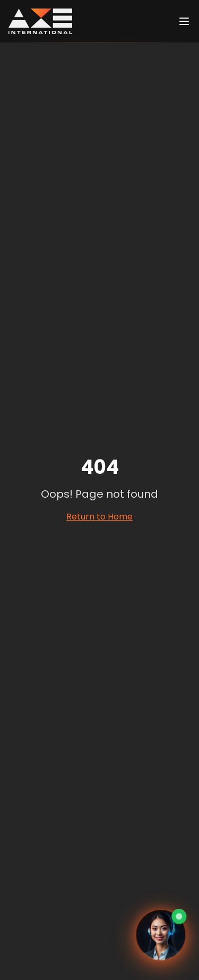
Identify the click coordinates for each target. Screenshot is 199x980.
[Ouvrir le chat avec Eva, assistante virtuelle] (161, 936)
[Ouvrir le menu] (184, 21)
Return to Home (99, 517)
